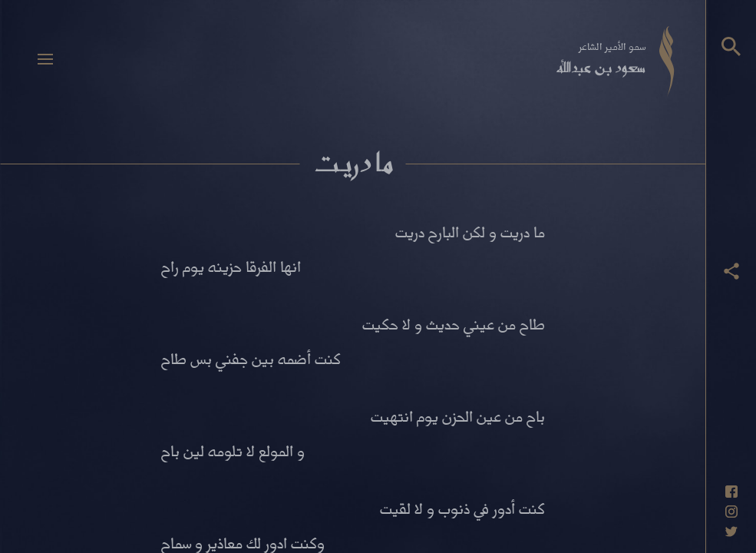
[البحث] (731, 46)
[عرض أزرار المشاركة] (731, 271)
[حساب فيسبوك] (731, 492)
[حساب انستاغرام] (731, 512)
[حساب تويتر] (731, 531)
